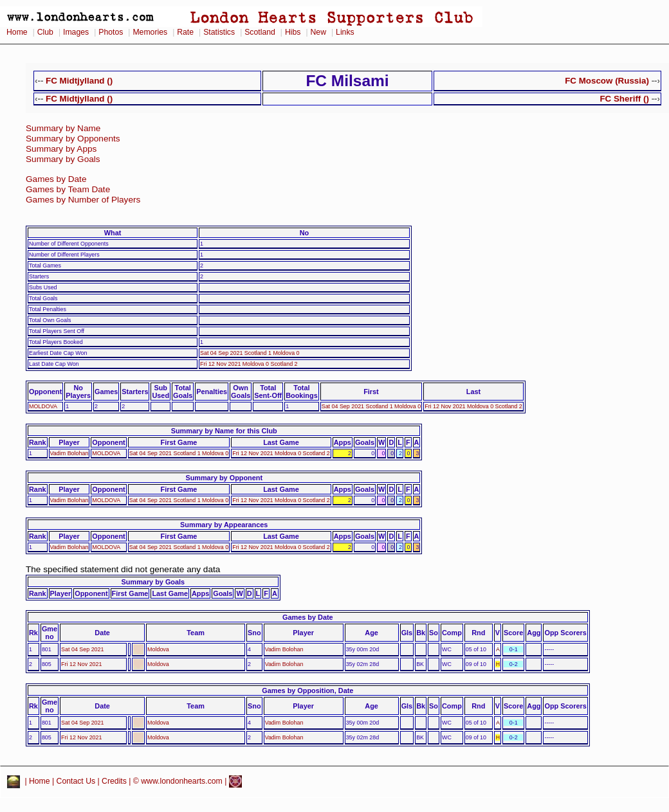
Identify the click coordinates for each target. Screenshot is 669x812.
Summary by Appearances (224, 525)
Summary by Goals (63, 159)
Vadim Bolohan (69, 453)
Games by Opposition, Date (307, 690)
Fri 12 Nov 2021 (81, 664)
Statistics (219, 32)
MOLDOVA (43, 406)
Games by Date (56, 179)
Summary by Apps (61, 149)
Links (345, 32)
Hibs (293, 32)
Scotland (260, 32)
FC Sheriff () (624, 99)
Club (45, 32)
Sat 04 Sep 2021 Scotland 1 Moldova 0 (250, 353)
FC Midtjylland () (79, 81)
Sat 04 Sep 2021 (82, 649)
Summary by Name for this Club (224, 431)
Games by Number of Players (83, 200)
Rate (185, 32)
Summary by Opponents (73, 139)
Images (76, 32)
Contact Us (76, 781)
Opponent (45, 392)
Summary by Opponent (224, 478)
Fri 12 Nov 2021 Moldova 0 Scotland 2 (249, 364)
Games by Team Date (68, 189)
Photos (111, 32)
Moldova (158, 649)
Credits (114, 781)
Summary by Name (63, 128)
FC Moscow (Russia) (607, 81)
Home (17, 32)
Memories (150, 32)
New (318, 32)
